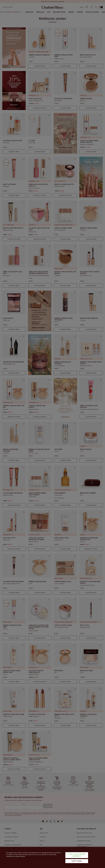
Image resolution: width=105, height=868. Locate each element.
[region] (52, 857)
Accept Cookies (77, 861)
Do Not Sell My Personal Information (77, 855)
